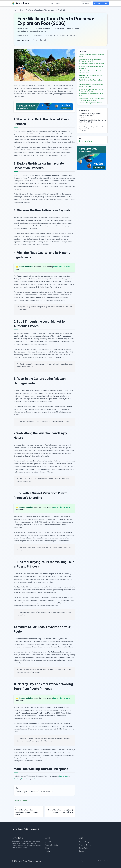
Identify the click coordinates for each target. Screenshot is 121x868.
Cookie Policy (84, 848)
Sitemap (82, 851)
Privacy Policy (84, 842)
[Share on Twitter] (33, 40)
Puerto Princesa (46, 792)
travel (19, 792)
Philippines (35, 792)
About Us (49, 842)
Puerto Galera (64, 776)
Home (15, 10)
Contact (48, 851)
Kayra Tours (20, 3)
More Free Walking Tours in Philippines (91, 103)
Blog (52, 3)
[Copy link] (45, 40)
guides (26, 792)
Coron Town (26, 779)
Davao (37, 779)
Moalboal (17, 779)
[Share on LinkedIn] (41, 40)
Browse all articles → (21, 801)
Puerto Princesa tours (61, 266)
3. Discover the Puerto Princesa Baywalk (91, 63)
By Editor (73, 35)
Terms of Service (85, 845)
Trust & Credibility (52, 845)
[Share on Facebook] (37, 40)
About (58, 3)
